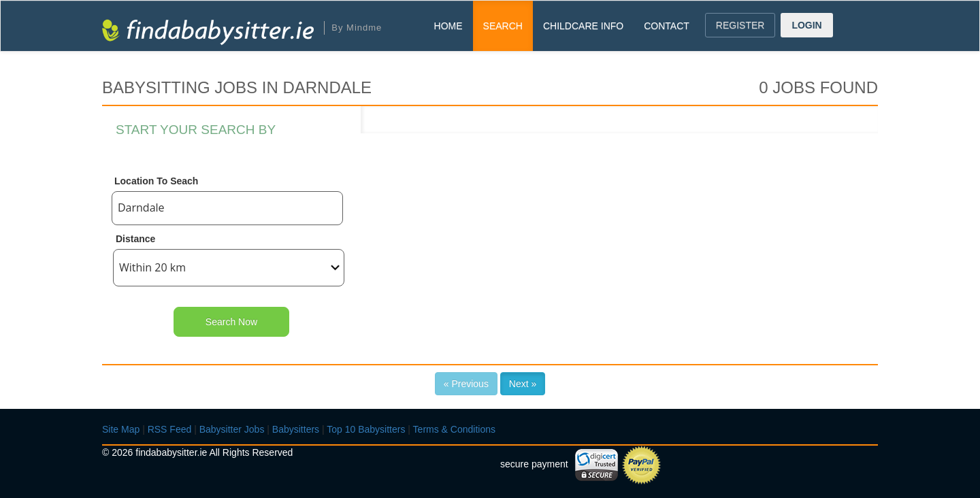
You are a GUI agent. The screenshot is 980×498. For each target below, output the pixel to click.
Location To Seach (156, 181)
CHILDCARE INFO (583, 26)
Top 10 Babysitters (366, 429)
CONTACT (667, 26)
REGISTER (740, 25)
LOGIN (806, 25)
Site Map (121, 429)
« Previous (466, 384)
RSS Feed (170, 429)
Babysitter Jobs (232, 429)
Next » (523, 384)
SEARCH (503, 26)
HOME (448, 26)
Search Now (231, 322)
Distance (135, 239)
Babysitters (296, 429)
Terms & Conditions (454, 429)
